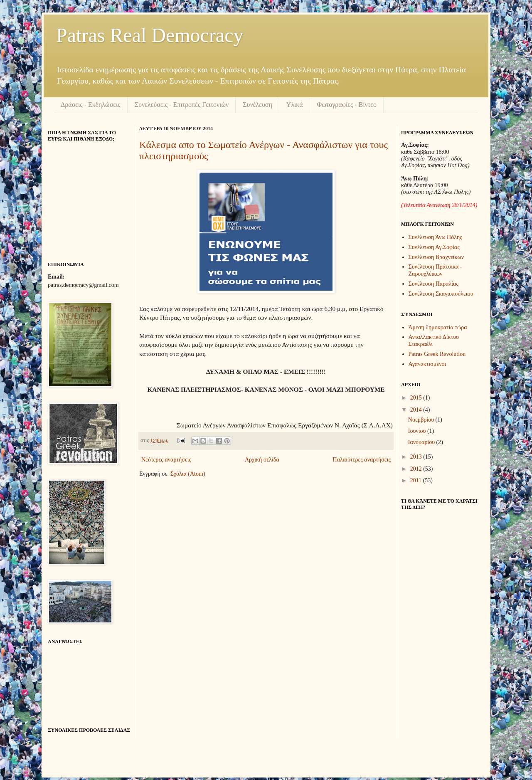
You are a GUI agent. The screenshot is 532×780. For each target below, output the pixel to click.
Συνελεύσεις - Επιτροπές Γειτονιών (182, 105)
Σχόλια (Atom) (188, 474)
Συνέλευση (257, 105)
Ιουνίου (418, 431)
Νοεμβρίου (422, 420)
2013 (417, 457)
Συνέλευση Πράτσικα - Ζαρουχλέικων (435, 270)
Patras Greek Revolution (437, 354)
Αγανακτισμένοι (427, 364)
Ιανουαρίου (422, 442)
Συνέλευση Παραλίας (433, 284)
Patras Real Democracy (150, 35)
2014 (417, 410)
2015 (417, 398)
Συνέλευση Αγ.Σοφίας (434, 247)
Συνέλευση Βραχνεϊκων (436, 257)
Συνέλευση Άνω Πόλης (435, 237)
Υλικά (295, 105)
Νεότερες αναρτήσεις (166, 460)
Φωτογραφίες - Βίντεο (347, 105)
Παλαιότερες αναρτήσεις (362, 460)
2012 (417, 469)
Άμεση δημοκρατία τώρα (438, 327)
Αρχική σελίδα (262, 460)
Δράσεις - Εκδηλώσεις (91, 105)
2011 (417, 480)
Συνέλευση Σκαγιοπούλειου (441, 294)
